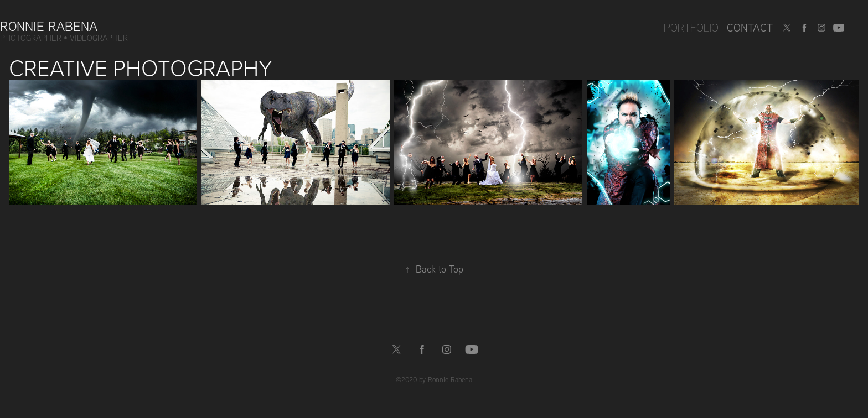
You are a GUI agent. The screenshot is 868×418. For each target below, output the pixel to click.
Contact (750, 27)
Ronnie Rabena (49, 26)
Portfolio (691, 27)
